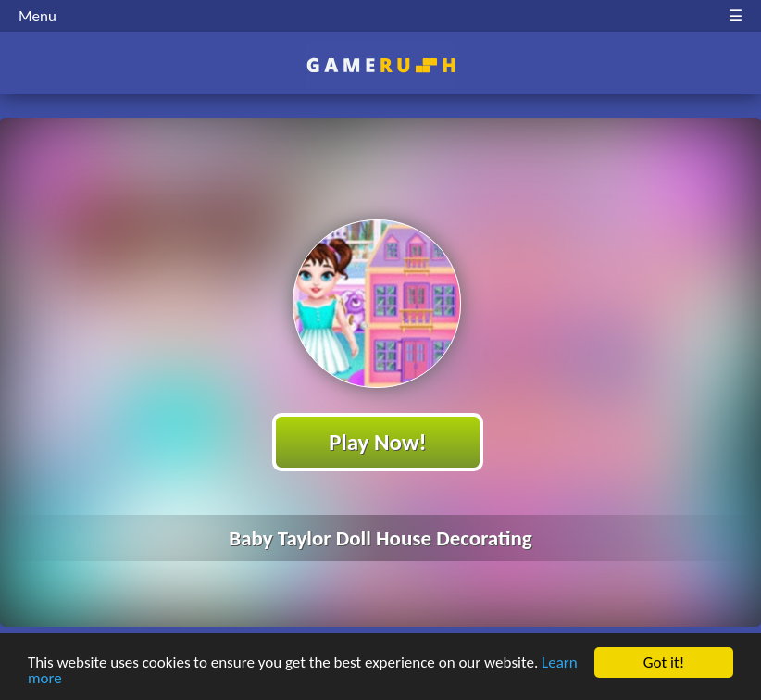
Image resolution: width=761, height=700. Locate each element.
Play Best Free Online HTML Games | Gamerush (381, 65)
